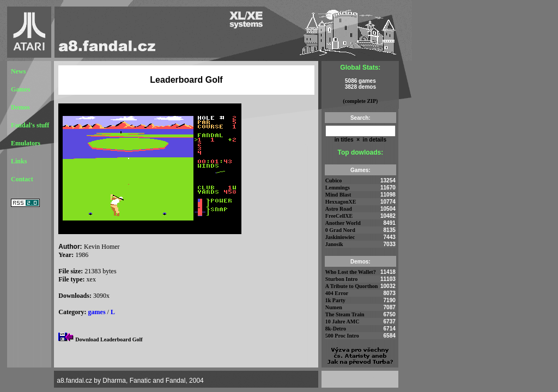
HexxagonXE (341, 202)
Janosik (334, 244)
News (18, 71)
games (97, 312)
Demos (20, 107)
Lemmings (338, 188)
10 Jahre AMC (342, 321)
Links (19, 161)
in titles (344, 140)
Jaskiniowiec (340, 237)
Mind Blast (338, 195)
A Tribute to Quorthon (352, 286)
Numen (334, 307)
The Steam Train (345, 314)
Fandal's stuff (30, 125)
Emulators (26, 143)
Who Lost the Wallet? (351, 272)
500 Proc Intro (342, 336)
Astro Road (339, 209)
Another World (343, 223)
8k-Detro (336, 329)
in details (374, 140)
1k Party (335, 300)
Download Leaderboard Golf (109, 339)
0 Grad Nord (340, 230)
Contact (22, 179)
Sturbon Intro (342, 279)
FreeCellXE (339, 216)
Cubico (334, 180)
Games (20, 89)
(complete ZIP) (360, 101)
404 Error (337, 293)
